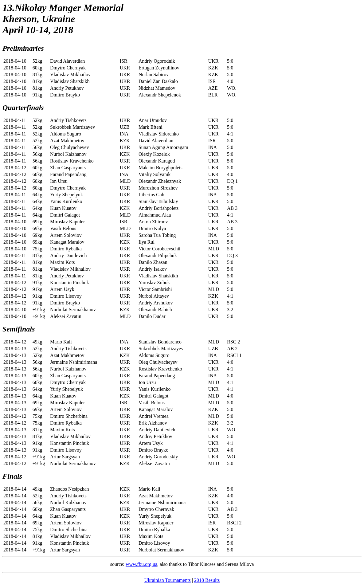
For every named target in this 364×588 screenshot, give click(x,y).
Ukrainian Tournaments (168, 580)
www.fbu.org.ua (141, 564)
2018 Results (207, 580)
